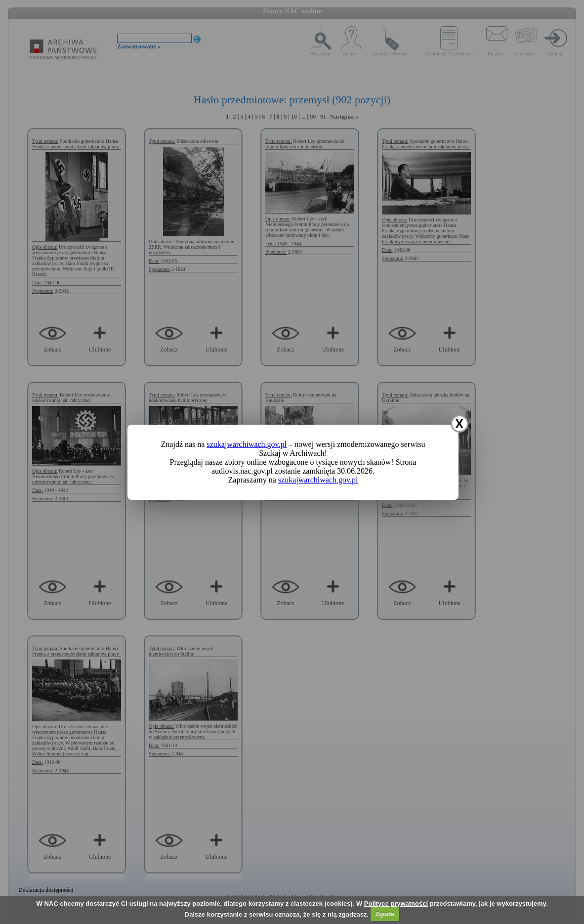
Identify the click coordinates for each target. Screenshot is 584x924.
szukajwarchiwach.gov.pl (247, 444)
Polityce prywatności (396, 903)
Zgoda (385, 914)
